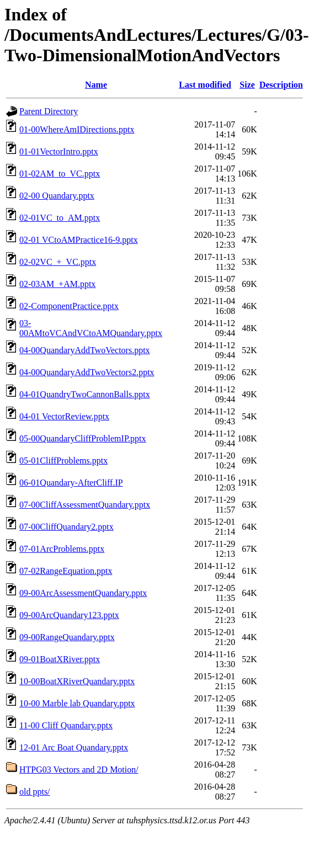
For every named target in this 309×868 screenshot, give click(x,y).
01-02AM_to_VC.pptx (60, 174)
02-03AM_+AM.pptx (57, 284)
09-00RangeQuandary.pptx (67, 637)
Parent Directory (49, 111)
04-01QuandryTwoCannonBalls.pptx (85, 394)
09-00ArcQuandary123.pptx (69, 615)
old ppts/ (35, 792)
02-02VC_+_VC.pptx (58, 262)
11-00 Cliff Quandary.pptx (66, 725)
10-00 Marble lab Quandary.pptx (77, 703)
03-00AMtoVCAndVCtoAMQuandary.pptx (91, 328)
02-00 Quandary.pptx (57, 196)
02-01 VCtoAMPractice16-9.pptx (79, 240)
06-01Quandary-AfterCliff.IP (71, 483)
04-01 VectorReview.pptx (64, 416)
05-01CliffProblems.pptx (63, 460)
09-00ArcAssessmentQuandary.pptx (83, 593)
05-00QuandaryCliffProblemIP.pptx (82, 438)
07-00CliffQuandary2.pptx (66, 527)
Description (281, 85)
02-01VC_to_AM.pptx (60, 218)
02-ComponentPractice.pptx (69, 306)
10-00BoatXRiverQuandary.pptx (77, 681)
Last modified (205, 85)
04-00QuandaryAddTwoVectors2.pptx (87, 372)
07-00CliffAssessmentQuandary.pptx (85, 505)
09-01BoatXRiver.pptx (60, 659)
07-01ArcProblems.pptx (62, 549)
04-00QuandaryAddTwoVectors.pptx (85, 350)
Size (247, 85)
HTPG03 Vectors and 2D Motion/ (79, 770)
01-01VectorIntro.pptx (59, 151)
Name (96, 85)
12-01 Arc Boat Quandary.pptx (74, 747)
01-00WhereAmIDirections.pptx (77, 129)
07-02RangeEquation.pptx (66, 571)
